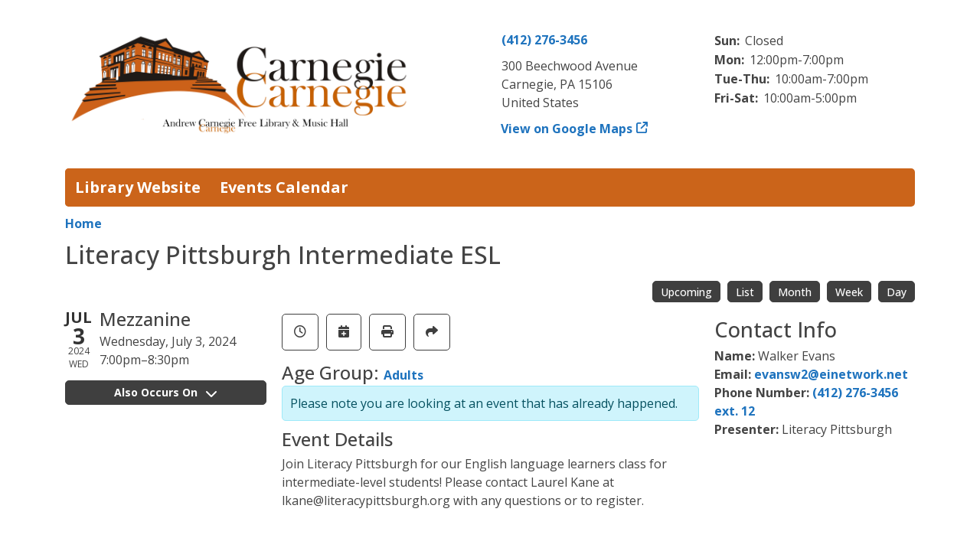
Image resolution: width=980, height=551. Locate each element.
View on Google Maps (567, 129)
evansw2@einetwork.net (831, 374)
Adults (403, 375)
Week (849, 292)
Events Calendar (284, 187)
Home (83, 223)
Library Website (138, 187)
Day (897, 292)
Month (795, 292)
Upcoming (686, 292)
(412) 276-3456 (544, 40)
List (745, 292)
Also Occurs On (165, 392)
